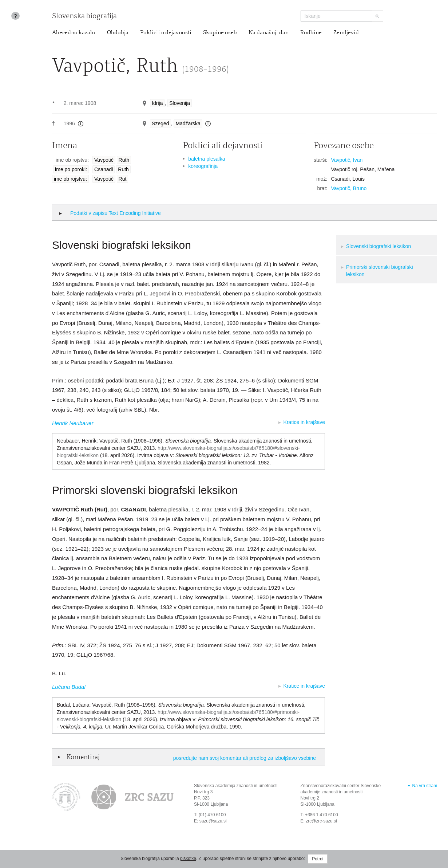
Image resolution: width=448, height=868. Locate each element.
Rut (123, 179)
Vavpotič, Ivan (347, 160)
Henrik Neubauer (73, 423)
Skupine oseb (220, 33)
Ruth (124, 160)
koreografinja (203, 166)
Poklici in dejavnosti (166, 33)
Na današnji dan (269, 33)
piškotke (188, 859)
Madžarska (188, 123)
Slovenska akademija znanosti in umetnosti (236, 786)
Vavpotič (104, 160)
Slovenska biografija (84, 17)
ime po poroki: (71, 169)
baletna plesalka (207, 159)
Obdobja (118, 33)
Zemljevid (346, 33)
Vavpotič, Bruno (349, 188)
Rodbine (311, 33)
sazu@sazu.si (213, 821)
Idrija (157, 103)
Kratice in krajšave (304, 422)
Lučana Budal (69, 687)
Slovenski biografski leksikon (378, 246)
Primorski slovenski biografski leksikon (380, 271)
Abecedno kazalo (74, 33)
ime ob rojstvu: (70, 179)
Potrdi (318, 859)
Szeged (160, 123)
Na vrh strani (424, 786)
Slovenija (180, 103)
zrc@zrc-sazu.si (321, 821)
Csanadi (104, 169)
